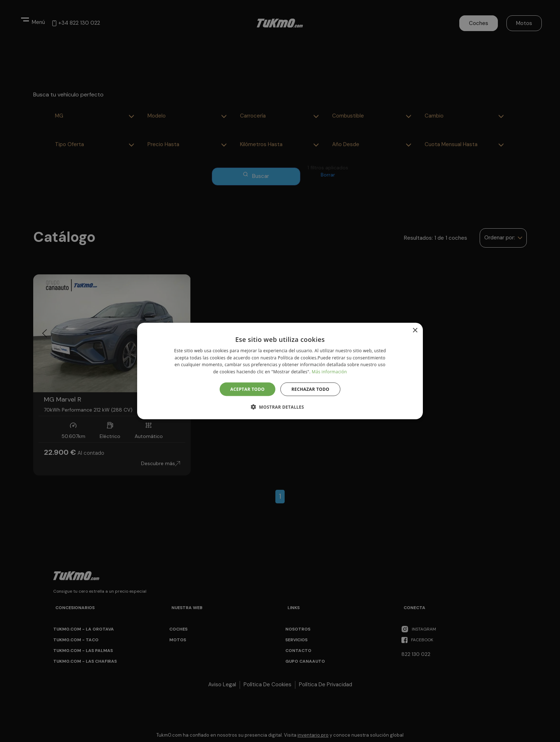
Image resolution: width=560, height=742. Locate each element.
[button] (280, 407)
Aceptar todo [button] (247, 389)
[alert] (280, 371)
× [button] (415, 330)
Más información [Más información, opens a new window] (329, 372)
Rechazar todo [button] (310, 389)
